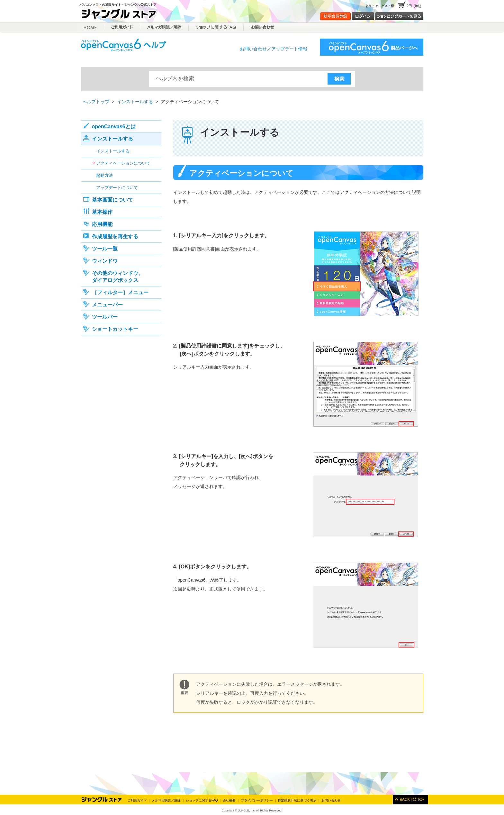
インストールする (135, 102)
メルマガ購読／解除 (164, 27)
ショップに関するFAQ (216, 27)
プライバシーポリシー (257, 800)
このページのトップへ (410, 800)
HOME (90, 27)
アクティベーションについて (123, 163)
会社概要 (229, 800)
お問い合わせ (331, 800)
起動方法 (104, 175)
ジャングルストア (121, 15)
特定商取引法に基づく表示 (297, 800)
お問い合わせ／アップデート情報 (274, 49)
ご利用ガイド (122, 27)
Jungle (102, 800)
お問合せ (262, 27)
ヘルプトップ (96, 102)
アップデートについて (117, 188)
